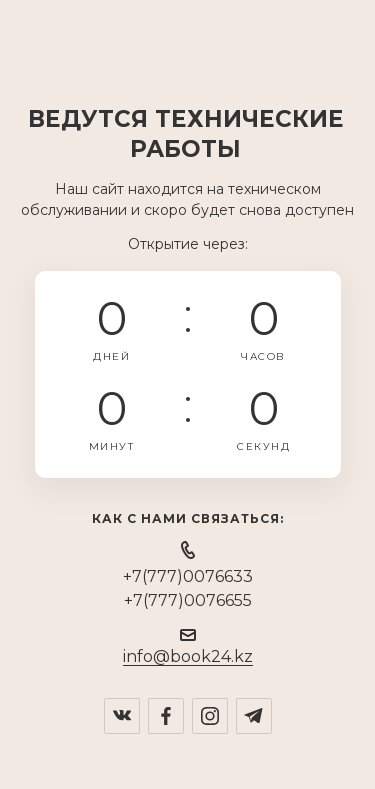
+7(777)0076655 (188, 600)
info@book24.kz (188, 656)
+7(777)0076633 (188, 576)
